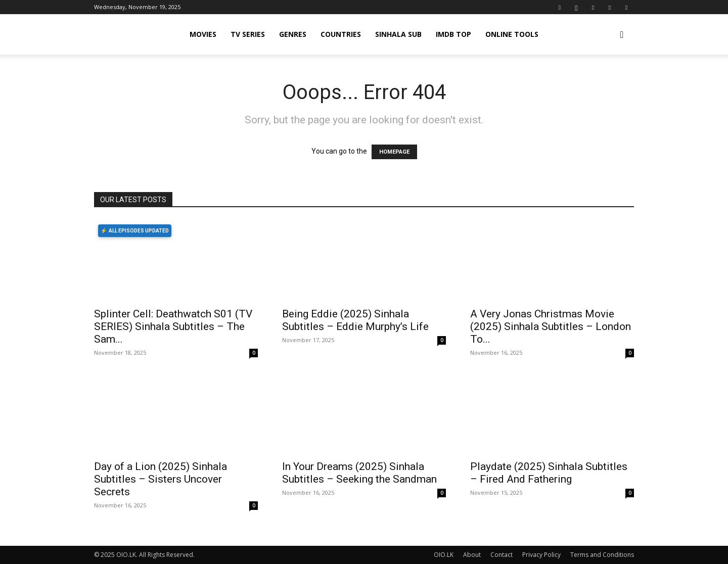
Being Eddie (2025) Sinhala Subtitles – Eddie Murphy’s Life (355, 320)
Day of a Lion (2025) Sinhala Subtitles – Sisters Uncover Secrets (161, 479)
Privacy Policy (541, 555)
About (472, 555)
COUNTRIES (341, 34)
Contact (502, 555)
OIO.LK (444, 555)
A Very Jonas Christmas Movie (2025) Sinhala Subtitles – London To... (551, 326)
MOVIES (203, 34)
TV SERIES (248, 34)
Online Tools (512, 34)
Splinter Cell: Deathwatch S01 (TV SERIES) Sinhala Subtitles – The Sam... (173, 326)
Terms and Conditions (602, 555)
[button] (622, 35)
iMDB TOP (453, 34)
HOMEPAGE (394, 152)
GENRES (293, 34)
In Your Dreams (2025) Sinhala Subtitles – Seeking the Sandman (359, 473)
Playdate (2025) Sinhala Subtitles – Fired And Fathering (549, 473)
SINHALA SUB (398, 34)
